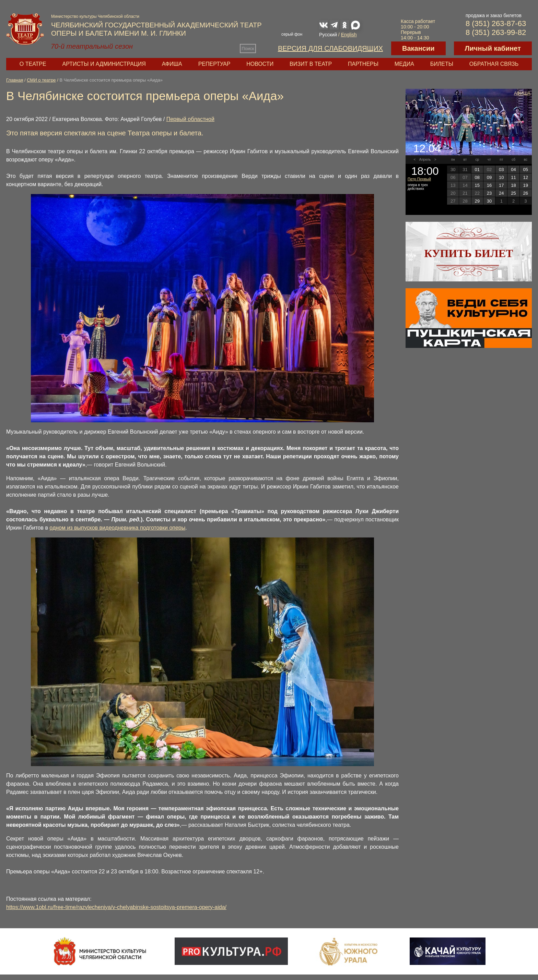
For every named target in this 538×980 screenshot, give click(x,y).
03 (501, 170)
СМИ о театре (41, 80)
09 (489, 177)
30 (489, 201)
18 (513, 185)
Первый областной (190, 119)
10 (501, 177)
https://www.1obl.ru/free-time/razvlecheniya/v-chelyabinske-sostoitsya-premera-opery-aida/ (116, 907)
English (349, 35)
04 (513, 170)
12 (526, 177)
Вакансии (418, 48)
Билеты (442, 64)
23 (489, 193)
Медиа (404, 64)
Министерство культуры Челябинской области (95, 16)
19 (526, 185)
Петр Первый (419, 179)
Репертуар (214, 64)
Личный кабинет (493, 48)
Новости (260, 64)
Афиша (172, 64)
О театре (33, 64)
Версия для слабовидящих (330, 48)
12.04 (427, 148)
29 (477, 201)
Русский (328, 35)
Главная (15, 80)
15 (477, 185)
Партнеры (363, 64)
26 (526, 193)
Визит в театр (311, 64)
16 (489, 185)
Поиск (248, 49)
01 (477, 170)
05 (526, 170)
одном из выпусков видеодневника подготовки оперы (117, 528)
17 (501, 185)
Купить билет (469, 253)
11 (513, 177)
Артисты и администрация (104, 64)
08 (477, 177)
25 (513, 193)
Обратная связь (494, 64)
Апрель (425, 160)
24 (501, 193)
